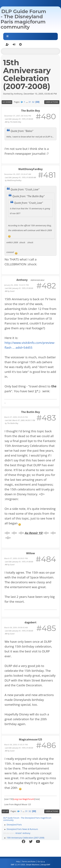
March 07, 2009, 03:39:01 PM (16, 558)
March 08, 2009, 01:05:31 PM (16, 745)
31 (30, 102)
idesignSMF (46, 865)
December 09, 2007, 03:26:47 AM (18, 174)
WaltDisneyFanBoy (30, 169)
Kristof (19, 833)
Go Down (7, 102)
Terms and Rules (29, 861)
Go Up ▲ (41, 861)
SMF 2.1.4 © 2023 (18, 865)
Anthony (22, 280)
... (27, 102)
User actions (52, 102)
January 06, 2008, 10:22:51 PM (17, 285)
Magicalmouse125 (30, 739)
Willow (31, 553)
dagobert (30, 622)
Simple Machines (33, 865)
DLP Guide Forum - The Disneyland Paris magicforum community (23, 19)
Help (18, 861)
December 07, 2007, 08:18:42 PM (18, 116)
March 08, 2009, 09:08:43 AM (16, 627)
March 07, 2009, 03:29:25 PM (16, 417)
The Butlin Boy (31, 111)
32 (33, 102)
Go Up (5, 811)
